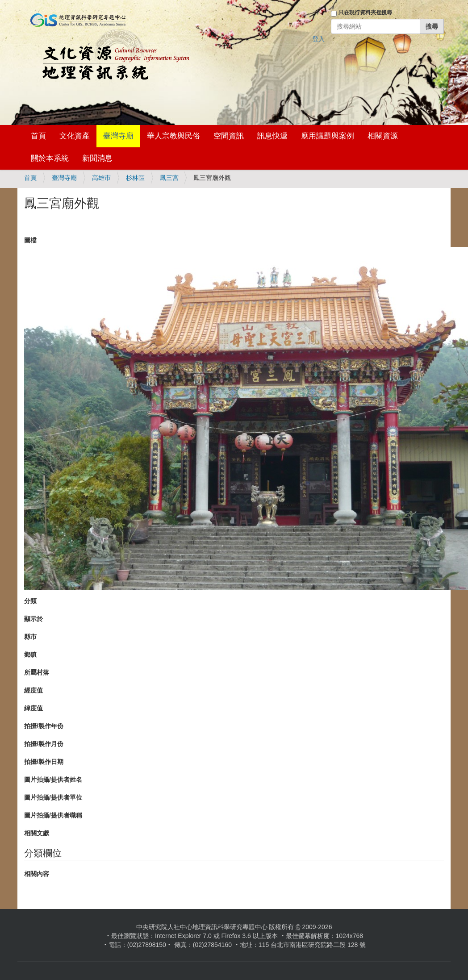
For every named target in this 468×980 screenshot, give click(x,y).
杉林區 (135, 178)
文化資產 (75, 136)
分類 (30, 601)
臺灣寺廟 (118, 136)
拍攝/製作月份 (44, 744)
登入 (318, 39)
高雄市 (101, 178)
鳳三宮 (169, 178)
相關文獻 (37, 833)
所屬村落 (37, 672)
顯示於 (33, 619)
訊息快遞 (272, 136)
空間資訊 (229, 136)
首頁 (38, 136)
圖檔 (30, 240)
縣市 (30, 637)
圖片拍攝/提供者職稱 (53, 815)
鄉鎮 (30, 655)
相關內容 (37, 874)
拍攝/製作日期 (44, 762)
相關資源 (383, 136)
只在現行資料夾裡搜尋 (365, 13)
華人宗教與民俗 (173, 136)
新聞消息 (97, 158)
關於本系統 (50, 158)
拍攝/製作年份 (44, 726)
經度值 (33, 690)
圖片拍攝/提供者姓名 (53, 780)
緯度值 (33, 708)
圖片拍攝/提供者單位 (53, 797)
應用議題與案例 (328, 136)
